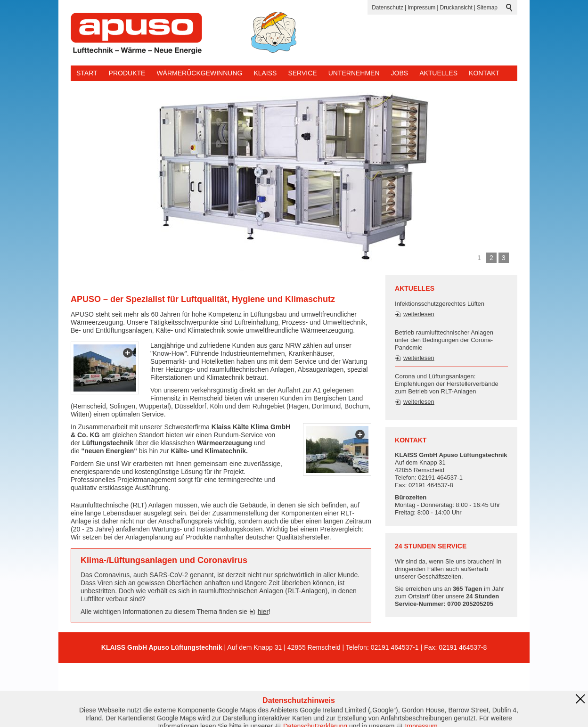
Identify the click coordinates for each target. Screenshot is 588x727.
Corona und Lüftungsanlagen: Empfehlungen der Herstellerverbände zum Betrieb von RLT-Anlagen (447, 384)
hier (263, 612)
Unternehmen (354, 73)
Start (87, 73)
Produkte (127, 73)
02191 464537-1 (395, 647)
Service (302, 73)
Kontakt (484, 73)
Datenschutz (388, 8)
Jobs (400, 73)
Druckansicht (456, 8)
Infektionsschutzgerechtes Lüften (440, 304)
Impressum (421, 8)
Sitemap (487, 8)
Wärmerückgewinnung (199, 73)
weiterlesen (419, 314)
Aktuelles (438, 73)
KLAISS (265, 73)
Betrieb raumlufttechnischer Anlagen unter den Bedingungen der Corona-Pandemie (444, 340)
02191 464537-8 (463, 647)
